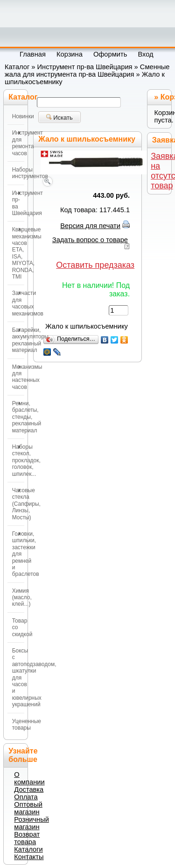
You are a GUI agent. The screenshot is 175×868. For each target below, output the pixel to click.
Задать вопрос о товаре (90, 240)
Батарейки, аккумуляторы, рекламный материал (18, 340)
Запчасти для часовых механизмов (18, 303)
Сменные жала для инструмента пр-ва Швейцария (87, 71)
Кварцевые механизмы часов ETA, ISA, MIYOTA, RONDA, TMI (18, 253)
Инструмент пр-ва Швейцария (85, 67)
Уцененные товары (18, 725)
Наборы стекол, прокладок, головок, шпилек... (18, 460)
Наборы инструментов (18, 173)
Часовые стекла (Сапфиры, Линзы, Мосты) (18, 504)
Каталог (17, 67)
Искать (59, 118)
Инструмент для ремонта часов (18, 143)
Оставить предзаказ (95, 265)
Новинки (18, 116)
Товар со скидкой (18, 628)
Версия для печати (90, 226)
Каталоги (28, 849)
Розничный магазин (31, 823)
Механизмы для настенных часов (18, 377)
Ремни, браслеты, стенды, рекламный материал (18, 417)
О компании (29, 778)
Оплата (26, 797)
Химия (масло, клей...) (18, 598)
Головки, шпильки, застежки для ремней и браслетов (18, 554)
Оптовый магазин (28, 808)
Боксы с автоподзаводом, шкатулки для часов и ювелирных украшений (18, 678)
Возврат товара (27, 838)
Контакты (29, 857)
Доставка (29, 789)
